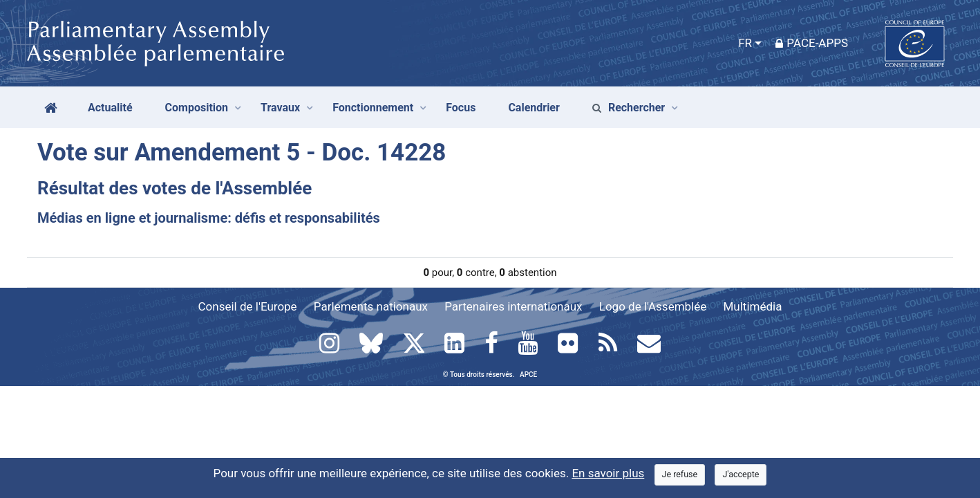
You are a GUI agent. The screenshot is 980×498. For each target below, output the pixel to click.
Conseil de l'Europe (248, 306)
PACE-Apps (812, 43)
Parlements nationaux (371, 306)
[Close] (680, 475)
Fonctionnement (373, 108)
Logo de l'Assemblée (653, 306)
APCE (528, 375)
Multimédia (753, 306)
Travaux (280, 108)
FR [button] (745, 43)
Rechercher (629, 108)
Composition (197, 108)
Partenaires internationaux (513, 306)
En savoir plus (608, 473)
